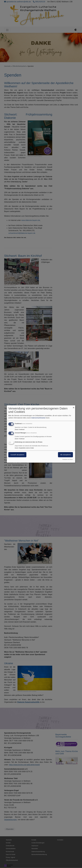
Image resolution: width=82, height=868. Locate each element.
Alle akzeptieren (65, 455)
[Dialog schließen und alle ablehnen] (74, 407)
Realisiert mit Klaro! (68, 459)
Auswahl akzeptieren (17, 455)
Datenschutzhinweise (38, 418)
